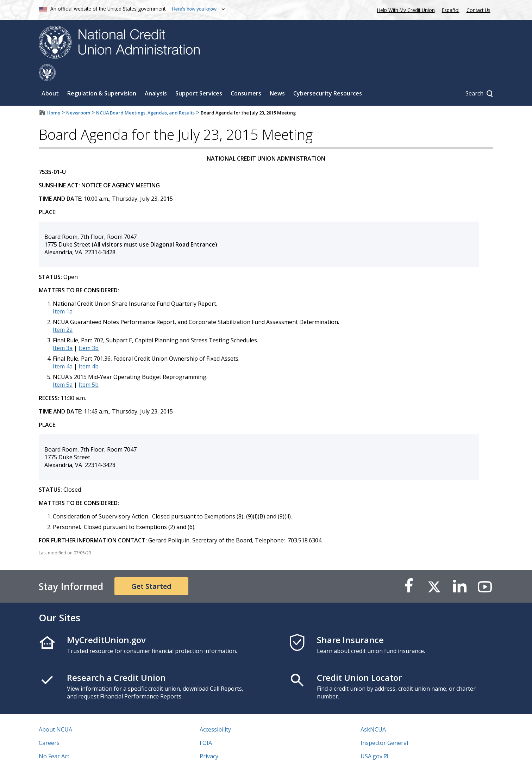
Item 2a (63, 313)
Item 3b (89, 331)
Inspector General (384, 726)
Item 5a (63, 368)
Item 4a (63, 349)
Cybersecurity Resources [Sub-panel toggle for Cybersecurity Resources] (328, 76)
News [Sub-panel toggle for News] (277, 76)
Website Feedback (223, 753)
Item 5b (89, 368)
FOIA (206, 726)
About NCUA (55, 713)
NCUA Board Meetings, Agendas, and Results (145, 96)
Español (451, 10)
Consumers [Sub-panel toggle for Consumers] (246, 76)
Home (54, 96)
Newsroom (78, 96)
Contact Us (478, 10)
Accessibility (215, 713)
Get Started (151, 569)
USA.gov (371, 739)
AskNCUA (373, 713)
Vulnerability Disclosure (70, 753)
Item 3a (63, 331)
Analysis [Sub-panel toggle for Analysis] (156, 76)
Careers (49, 726)
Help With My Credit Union (405, 9)
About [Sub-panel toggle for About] (50, 76)
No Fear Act (54, 739)
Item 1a (63, 294)
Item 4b (89, 349)
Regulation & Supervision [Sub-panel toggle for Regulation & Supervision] (102, 76)
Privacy (209, 739)
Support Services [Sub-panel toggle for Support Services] (199, 76)
